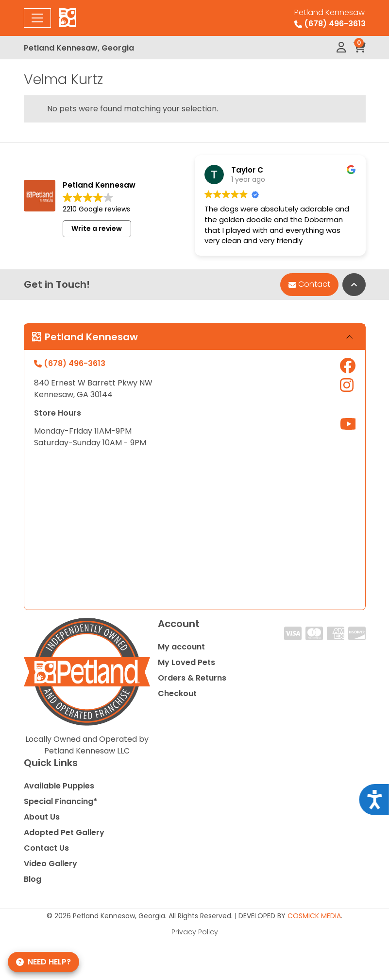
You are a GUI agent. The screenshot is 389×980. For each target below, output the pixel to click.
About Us (42, 817)
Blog (33, 879)
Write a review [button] (97, 228)
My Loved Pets (186, 662)
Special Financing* (60, 801)
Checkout (177, 693)
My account (181, 647)
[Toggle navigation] (37, 18)
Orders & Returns (192, 678)
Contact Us (46, 848)
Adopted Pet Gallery (64, 832)
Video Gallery (51, 864)
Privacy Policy (195, 932)
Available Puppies (59, 786)
